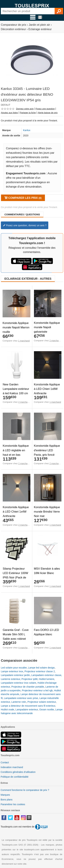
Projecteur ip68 (30, 679)
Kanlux (27, 130)
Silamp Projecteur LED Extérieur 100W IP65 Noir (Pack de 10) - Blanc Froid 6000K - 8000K (15, 578)
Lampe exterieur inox (12, 671)
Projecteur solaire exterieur (42, 702)
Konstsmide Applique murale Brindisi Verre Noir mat (47, 512)
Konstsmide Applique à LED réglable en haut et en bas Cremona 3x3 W (16, 452)
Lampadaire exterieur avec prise (21, 698)
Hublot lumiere (47, 679)
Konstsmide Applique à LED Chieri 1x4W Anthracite (16, 512)
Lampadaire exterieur (27, 710)
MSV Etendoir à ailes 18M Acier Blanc (47, 571)
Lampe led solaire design (41, 668)
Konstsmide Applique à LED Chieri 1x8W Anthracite (47, 389)
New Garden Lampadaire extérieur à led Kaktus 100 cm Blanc (16, 391)
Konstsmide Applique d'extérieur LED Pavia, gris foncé (47, 450)
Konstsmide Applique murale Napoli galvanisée (47, 327)
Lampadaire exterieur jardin (15, 675)
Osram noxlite (47, 710)
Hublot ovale (8, 710)
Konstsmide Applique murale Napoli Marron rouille (16, 327)
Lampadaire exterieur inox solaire (19, 683)
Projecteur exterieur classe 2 (40, 671)
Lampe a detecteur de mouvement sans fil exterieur (28, 706)
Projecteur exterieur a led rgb (37, 690)
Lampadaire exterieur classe (46, 675)
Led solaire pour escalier (14, 668)
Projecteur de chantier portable (28, 687)
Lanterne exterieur (10, 679)
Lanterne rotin (19, 702)
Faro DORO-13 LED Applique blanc (47, 632)
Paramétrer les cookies (13, 804)
